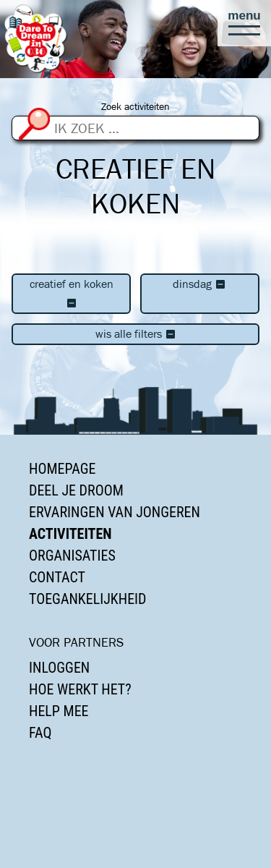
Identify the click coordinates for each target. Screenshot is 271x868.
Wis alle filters (136, 334)
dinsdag (199, 284)
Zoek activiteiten (135, 107)
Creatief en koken (72, 293)
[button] (244, 23)
